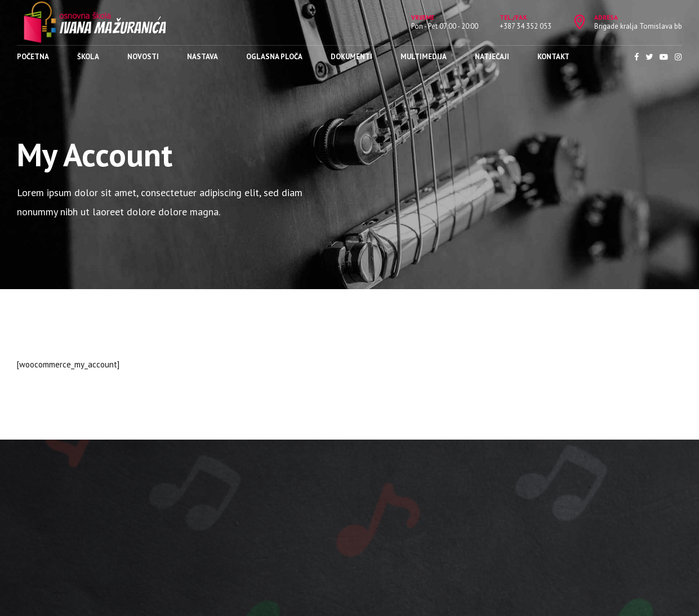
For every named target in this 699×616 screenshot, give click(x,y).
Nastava (202, 57)
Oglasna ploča (274, 57)
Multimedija (424, 57)
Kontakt (553, 57)
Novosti (143, 57)
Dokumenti (351, 57)
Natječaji (492, 57)
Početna (33, 57)
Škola (88, 57)
